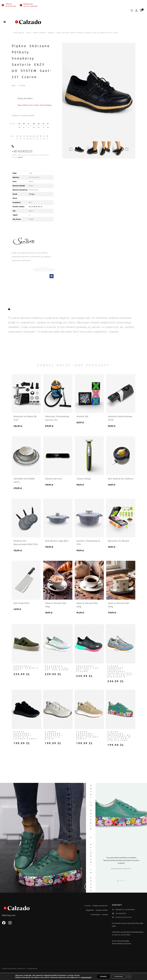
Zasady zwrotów (102, 910)
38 (34, 207)
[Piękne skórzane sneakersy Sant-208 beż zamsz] (89, 709)
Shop (29, 33)
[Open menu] (5, 22)
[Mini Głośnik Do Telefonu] (121, 456)
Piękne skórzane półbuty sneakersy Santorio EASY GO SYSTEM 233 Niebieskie (120, 671)
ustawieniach (86, 977)
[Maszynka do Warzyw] (121, 518)
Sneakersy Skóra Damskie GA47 (26, 668)
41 (41, 207)
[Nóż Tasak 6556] (26, 580)
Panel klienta (96, 915)
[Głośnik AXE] (89, 394)
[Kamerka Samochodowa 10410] (121, 394)
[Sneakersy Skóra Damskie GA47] (27, 644)
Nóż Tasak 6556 (21, 603)
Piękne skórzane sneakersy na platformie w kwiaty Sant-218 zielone (119, 736)
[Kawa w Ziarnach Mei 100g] (58, 580)
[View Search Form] (132, 10)
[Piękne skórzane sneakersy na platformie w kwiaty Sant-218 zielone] (120, 709)
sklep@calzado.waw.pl (124, 917)
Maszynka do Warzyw (119, 541)
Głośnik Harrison (54, 479)
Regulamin (90, 910)
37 (32, 207)
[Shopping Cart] (142, 10)
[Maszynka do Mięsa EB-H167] (26, 394)
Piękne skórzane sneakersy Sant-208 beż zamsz (88, 735)
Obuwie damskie (39, 33)
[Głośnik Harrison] (58, 456)
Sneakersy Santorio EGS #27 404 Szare (57, 668)
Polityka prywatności (100, 906)
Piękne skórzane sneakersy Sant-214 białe (54, 735)
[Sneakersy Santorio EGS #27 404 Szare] (58, 644)
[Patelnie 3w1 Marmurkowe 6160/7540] (26, 518)
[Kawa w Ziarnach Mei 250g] (89, 580)
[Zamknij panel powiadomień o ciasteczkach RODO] (129, 976)
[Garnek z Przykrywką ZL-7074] (89, 518)
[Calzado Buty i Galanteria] (28, 22)
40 (39, 207)
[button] (52, 276)
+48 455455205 (121, 913)
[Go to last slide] (71, 149)
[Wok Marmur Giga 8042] (58, 518)
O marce (88, 906)
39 (37, 207)
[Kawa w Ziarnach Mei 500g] (121, 580)
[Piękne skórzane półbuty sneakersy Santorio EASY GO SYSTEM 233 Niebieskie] (120, 644)
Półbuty (51, 33)
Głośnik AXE (82, 416)
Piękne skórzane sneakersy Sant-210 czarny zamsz (26, 735)
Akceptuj (103, 976)
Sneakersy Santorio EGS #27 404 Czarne (88, 669)
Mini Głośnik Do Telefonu (121, 479)
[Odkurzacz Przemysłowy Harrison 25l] (58, 394)
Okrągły (32, 194)
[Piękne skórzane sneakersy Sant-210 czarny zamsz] (27, 709)
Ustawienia (119, 976)
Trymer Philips (84, 479)
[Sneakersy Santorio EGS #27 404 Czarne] (89, 644)
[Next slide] (127, 149)
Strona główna (18, 33)
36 (30, 207)
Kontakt (105, 915)
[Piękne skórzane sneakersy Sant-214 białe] (58, 709)
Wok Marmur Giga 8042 (57, 541)
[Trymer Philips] (89, 456)
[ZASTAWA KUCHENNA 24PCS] (26, 456)
